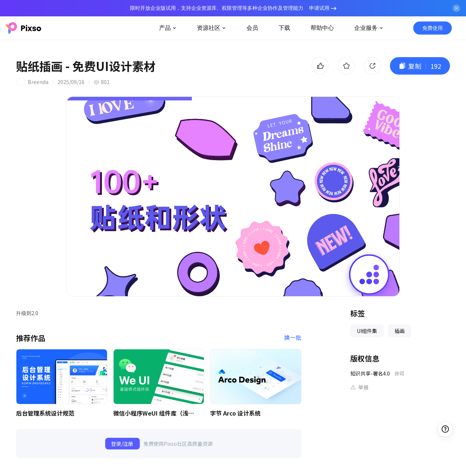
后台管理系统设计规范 (45, 413)
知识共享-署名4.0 (370, 373)
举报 (363, 387)
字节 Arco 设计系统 (235, 413)
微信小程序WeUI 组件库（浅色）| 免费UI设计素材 (155, 413)
